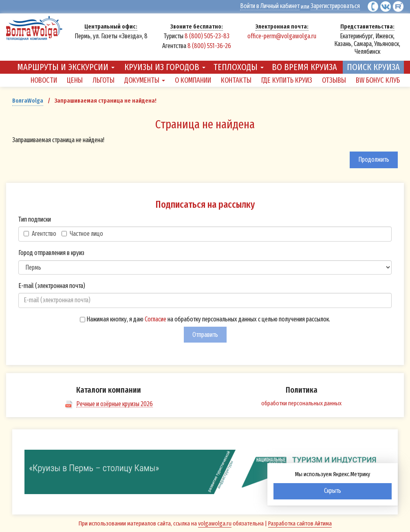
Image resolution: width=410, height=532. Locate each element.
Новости (44, 80)
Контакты (236, 80)
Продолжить (374, 159)
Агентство (40, 234)
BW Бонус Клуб (378, 80)
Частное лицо (82, 234)
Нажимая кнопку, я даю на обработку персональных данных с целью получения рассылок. (205, 319)
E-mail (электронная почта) (52, 285)
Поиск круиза (373, 67)
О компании (193, 80)
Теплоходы (239, 67)
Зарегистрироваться (335, 6)
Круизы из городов (165, 67)
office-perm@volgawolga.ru (282, 36)
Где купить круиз (287, 80)
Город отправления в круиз (51, 253)
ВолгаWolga (28, 101)
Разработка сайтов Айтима (300, 523)
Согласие (155, 319)
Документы (145, 80)
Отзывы (334, 80)
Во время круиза (304, 67)
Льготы (104, 80)
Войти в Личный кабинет (270, 6)
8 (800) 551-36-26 (209, 45)
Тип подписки (35, 219)
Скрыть (333, 491)
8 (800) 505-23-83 (207, 36)
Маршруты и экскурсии (66, 67)
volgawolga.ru (215, 523)
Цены (75, 80)
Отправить (205, 334)
